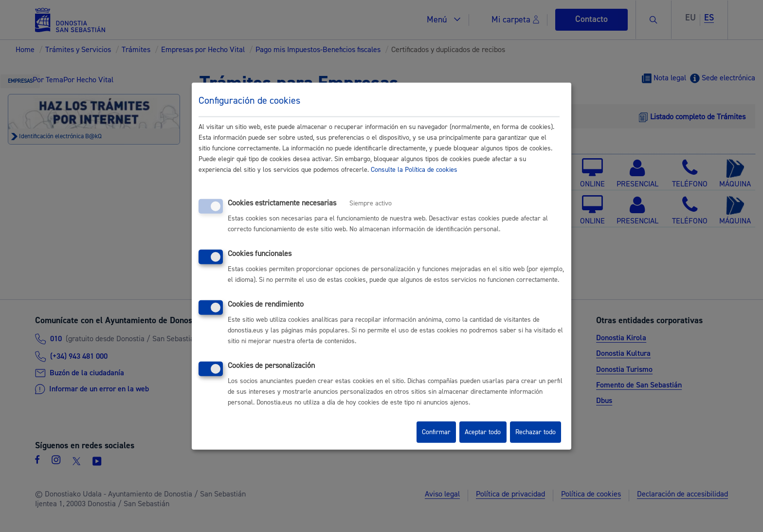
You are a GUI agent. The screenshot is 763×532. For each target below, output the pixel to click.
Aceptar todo (483, 432)
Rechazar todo (536, 432)
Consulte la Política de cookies (414, 170)
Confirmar (436, 432)
